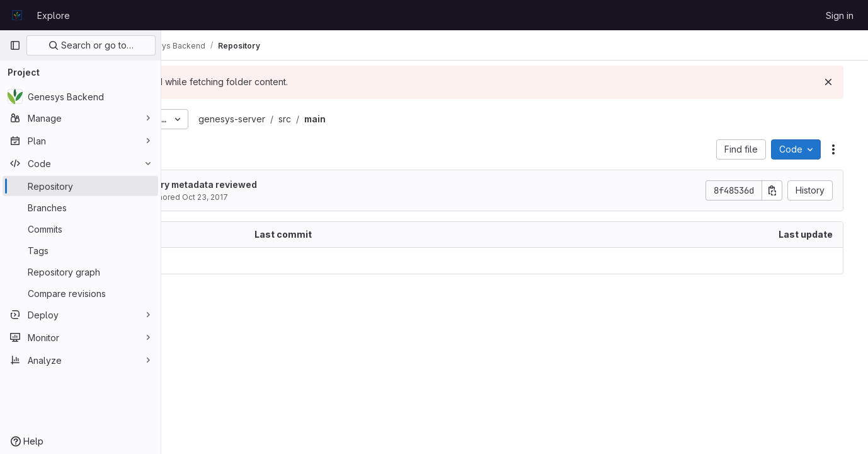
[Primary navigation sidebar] (15, 45)
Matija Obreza (238, 197)
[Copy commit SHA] (782, 190)
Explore (54, 15)
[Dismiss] (838, 82)
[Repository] (80, 186)
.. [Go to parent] (189, 261)
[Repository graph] (80, 272)
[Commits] (80, 229)
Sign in (840, 15)
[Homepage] (17, 15)
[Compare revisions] (80, 293)
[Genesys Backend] (80, 96)
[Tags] (80, 250)
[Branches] (80, 207)
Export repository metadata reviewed (294, 184)
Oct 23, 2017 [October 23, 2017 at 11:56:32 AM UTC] (324, 197)
